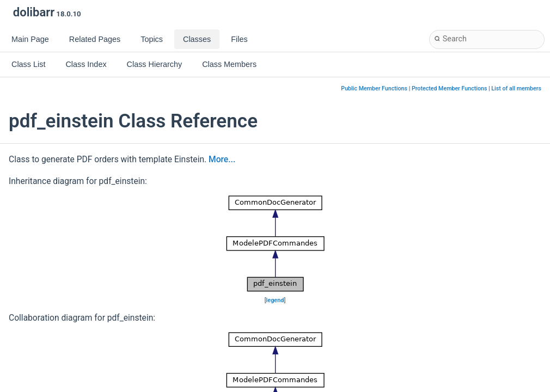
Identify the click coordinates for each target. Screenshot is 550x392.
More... (222, 160)
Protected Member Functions (450, 88)
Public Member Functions (374, 88)
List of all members (516, 88)
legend (275, 300)
